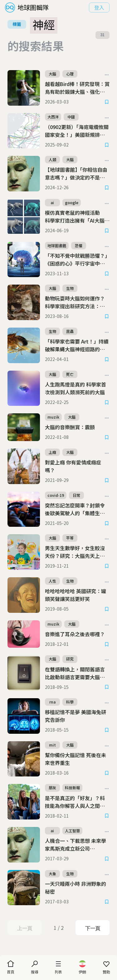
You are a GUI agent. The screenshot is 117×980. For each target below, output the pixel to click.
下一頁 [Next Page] (93, 928)
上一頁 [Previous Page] (24, 928)
